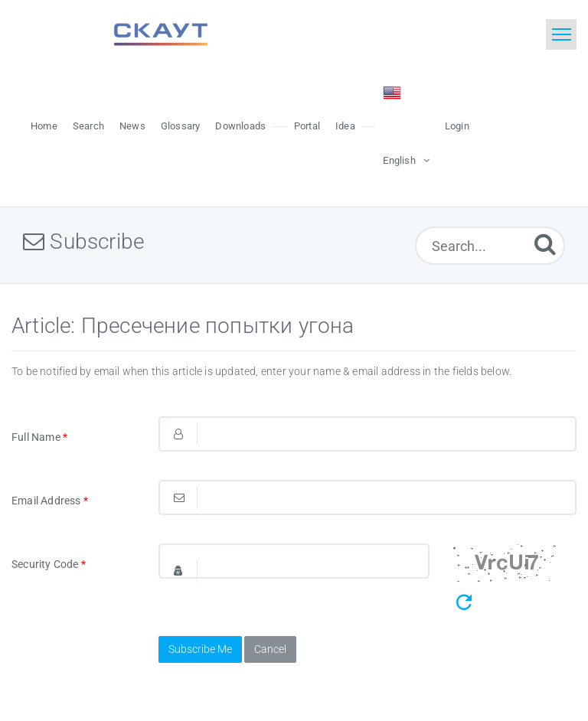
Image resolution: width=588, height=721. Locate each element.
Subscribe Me (200, 649)
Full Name (39, 437)
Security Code (49, 564)
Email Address (50, 501)
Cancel (270, 649)
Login (457, 126)
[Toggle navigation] (561, 34)
